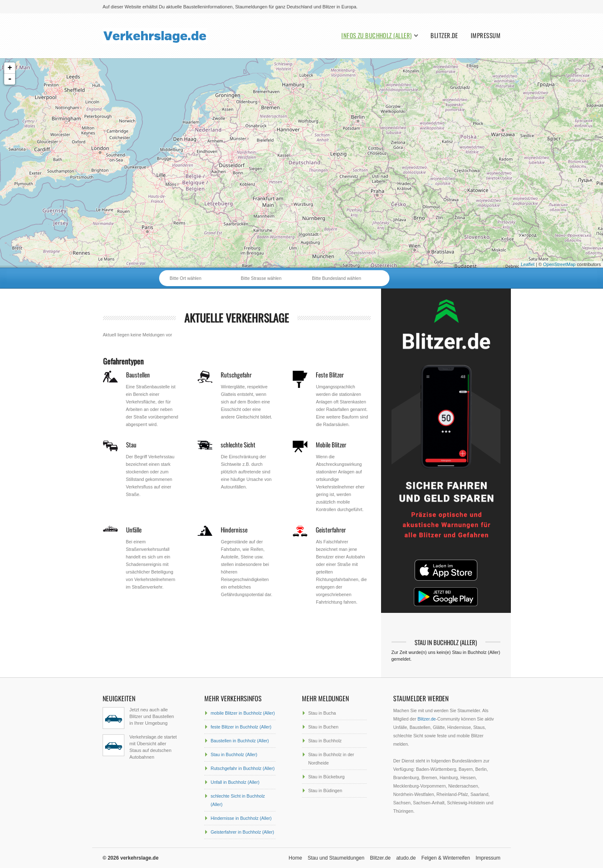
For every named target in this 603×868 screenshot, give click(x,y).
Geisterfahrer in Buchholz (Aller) (242, 832)
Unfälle (134, 530)
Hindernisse (234, 530)
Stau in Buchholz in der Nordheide (331, 759)
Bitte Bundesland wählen (336, 278)
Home (295, 858)
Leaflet (528, 264)
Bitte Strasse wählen (261, 278)
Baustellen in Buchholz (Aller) (240, 741)
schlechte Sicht (238, 444)
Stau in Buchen (323, 727)
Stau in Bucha (322, 713)
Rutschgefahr (236, 375)
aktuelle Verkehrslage (237, 318)
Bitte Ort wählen (186, 278)
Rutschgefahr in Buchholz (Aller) (243, 768)
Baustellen (138, 375)
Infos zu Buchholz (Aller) (376, 35)
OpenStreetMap (559, 264)
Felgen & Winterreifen (446, 858)
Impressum (486, 35)
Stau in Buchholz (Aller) (234, 754)
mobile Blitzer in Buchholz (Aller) (243, 713)
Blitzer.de (444, 35)
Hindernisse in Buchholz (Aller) (241, 818)
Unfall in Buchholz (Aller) (235, 782)
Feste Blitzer (330, 375)
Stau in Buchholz (325, 741)
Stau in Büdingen (325, 790)
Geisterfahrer (331, 530)
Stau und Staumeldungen (336, 858)
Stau (131, 444)
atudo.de (406, 858)
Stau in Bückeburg (326, 777)
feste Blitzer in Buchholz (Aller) (241, 727)
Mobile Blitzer (331, 444)
